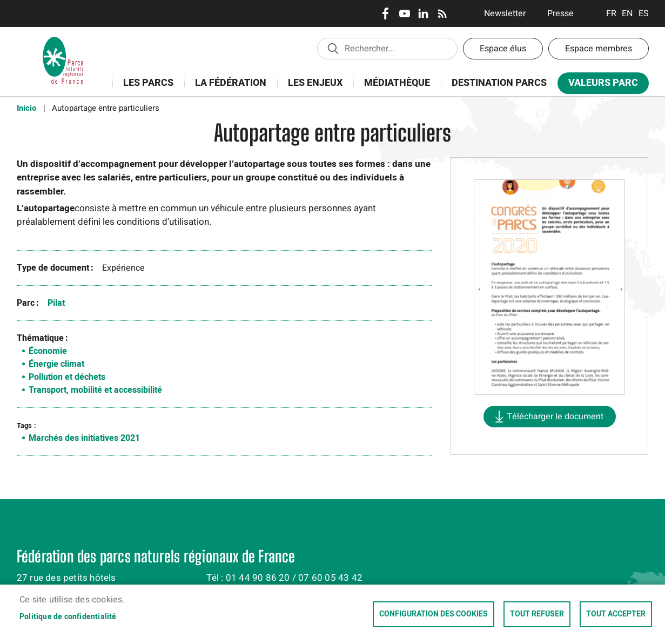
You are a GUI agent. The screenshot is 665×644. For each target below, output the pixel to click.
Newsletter (505, 14)
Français (611, 14)
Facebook (385, 14)
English (627, 14)
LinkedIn (423, 14)
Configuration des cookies (434, 614)
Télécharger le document (555, 417)
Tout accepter (616, 614)
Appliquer (333, 48)
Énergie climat (56, 364)
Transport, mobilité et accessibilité (95, 390)
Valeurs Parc (600, 85)
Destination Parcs (499, 83)
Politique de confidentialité (68, 617)
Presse (560, 14)
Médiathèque (397, 83)
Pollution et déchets (67, 377)
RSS (442, 14)
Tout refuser (537, 614)
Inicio (26, 108)
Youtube (404, 14)
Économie (48, 351)
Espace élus (503, 49)
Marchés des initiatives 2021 (84, 438)
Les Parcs (145, 89)
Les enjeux (312, 89)
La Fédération (227, 89)
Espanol (644, 14)
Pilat (56, 303)
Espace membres (599, 49)
